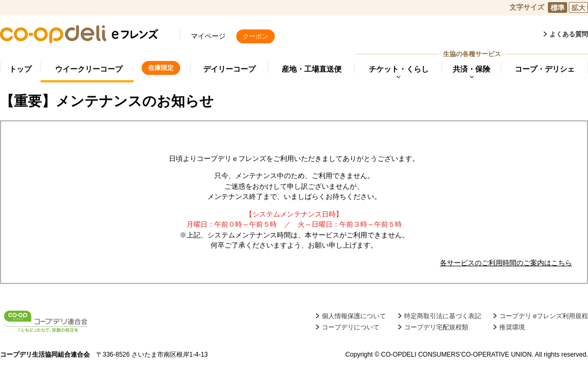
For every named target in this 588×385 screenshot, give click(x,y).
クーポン (256, 36)
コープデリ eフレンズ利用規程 (544, 316)
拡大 (578, 8)
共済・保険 (471, 69)
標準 (558, 8)
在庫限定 (161, 68)
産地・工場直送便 (312, 69)
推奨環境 (512, 327)
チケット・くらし (399, 69)
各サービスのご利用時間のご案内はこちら (506, 263)
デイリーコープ (229, 69)
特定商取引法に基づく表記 (443, 316)
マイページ (208, 36)
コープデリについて (351, 327)
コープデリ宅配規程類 (436, 327)
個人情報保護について (354, 316)
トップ (20, 69)
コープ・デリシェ (545, 69)
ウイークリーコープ (89, 69)
